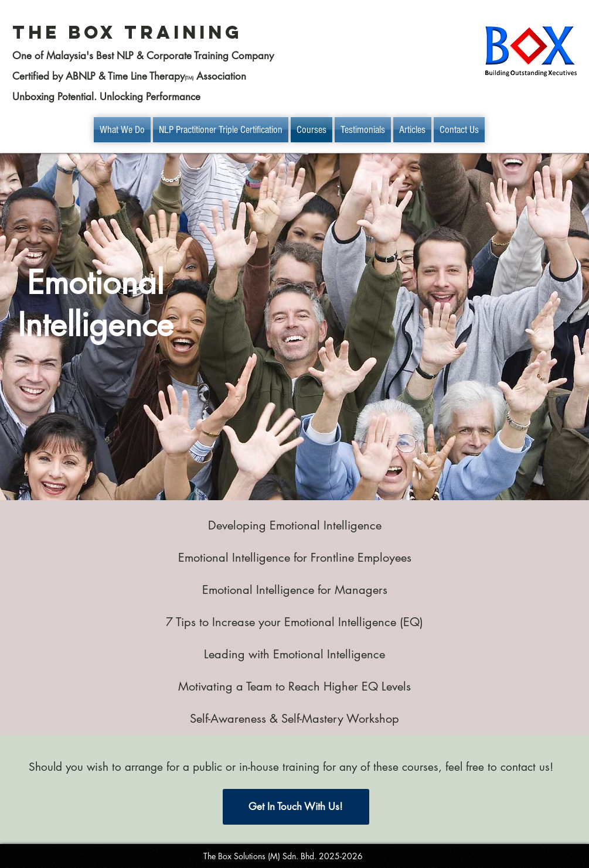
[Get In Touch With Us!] (296, 807)
